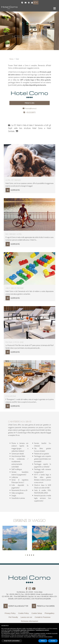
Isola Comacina (15, 537)
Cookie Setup (37, 613)
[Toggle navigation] (55, 8)
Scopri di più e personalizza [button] (12, 642)
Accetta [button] (53, 642)
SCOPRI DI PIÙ (15, 190)
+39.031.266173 (22, 3)
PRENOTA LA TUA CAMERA (46, 606)
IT (35, 3)
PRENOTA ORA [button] (30, 103)
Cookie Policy (23, 613)
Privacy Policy (10, 613)
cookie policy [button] (26, 633)
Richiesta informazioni (29, 621)
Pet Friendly (13, 617)
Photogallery (50, 613)
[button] (26, 555)
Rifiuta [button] (43, 642)
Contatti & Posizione (43, 617)
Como (28, 3)
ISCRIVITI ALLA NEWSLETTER (18, 606)
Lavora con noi (32, 3)
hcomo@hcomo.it (25, 3)
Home (11, 59)
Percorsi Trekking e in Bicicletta (44, 536)
